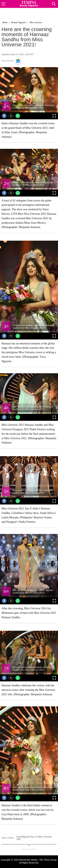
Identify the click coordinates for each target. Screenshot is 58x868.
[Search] (55, 3)
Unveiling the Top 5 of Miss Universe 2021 (34, 838)
